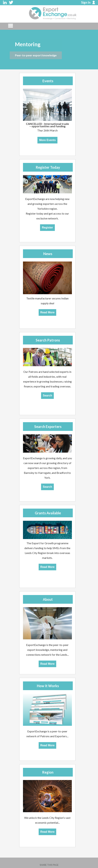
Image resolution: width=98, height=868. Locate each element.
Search (47, 395)
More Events (47, 140)
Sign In (86, 2)
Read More (48, 312)
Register (47, 228)
